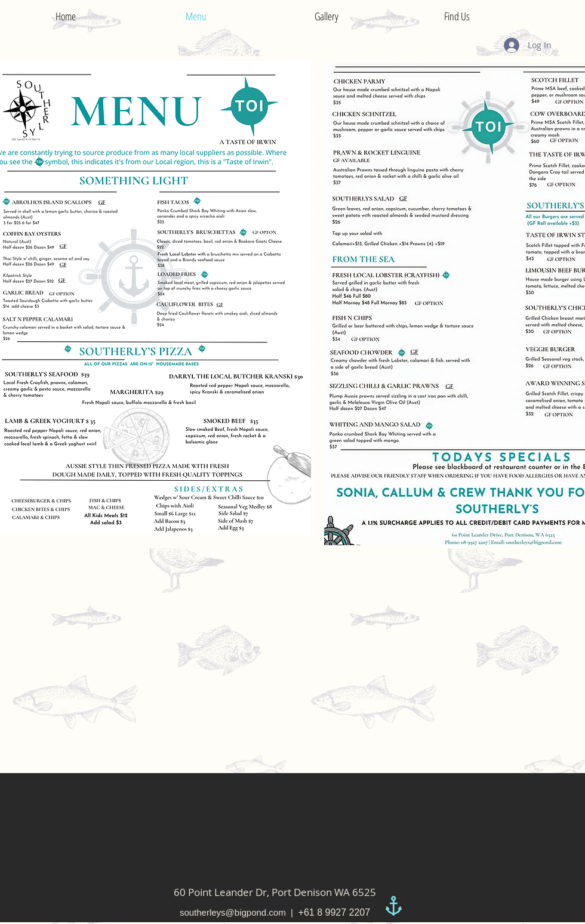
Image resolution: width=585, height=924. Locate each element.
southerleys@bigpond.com (233, 912)
